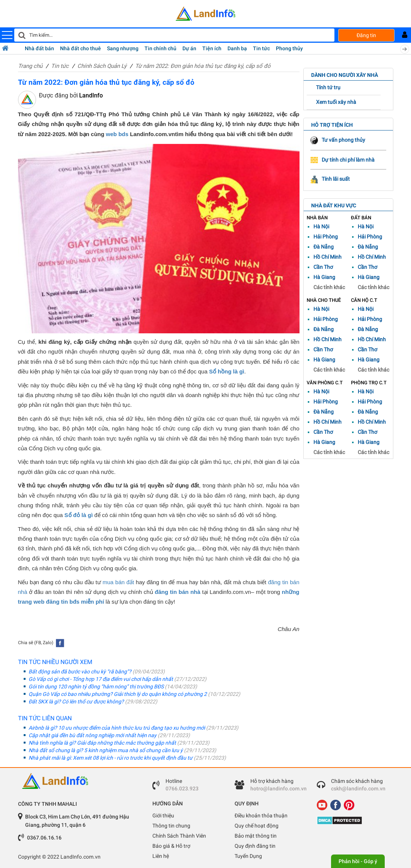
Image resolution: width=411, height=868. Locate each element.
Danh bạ (237, 48)
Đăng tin (366, 35)
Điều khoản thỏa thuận (261, 816)
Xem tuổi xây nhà (336, 102)
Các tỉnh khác (329, 287)
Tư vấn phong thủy (338, 140)
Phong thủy (289, 48)
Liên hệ (161, 856)
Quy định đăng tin (255, 846)
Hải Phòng (326, 237)
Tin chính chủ (160, 48)
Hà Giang (324, 277)
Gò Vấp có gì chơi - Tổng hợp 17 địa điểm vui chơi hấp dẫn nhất (115, 679)
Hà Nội (321, 226)
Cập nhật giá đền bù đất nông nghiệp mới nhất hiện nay (107, 735)
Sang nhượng (123, 48)
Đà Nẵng (324, 247)
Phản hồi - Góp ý (358, 861)
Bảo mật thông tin (256, 836)
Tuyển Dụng (248, 856)
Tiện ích (212, 48)
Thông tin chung (171, 826)
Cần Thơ (323, 267)
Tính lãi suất (330, 179)
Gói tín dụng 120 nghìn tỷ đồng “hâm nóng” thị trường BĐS (110, 687)
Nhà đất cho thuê (81, 48)
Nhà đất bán (39, 48)
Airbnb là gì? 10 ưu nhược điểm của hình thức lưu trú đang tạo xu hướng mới (131, 728)
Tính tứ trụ (328, 87)
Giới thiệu (163, 816)
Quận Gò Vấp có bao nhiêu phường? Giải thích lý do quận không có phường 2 (132, 694)
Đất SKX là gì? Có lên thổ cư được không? (90, 702)
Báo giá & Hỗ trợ (171, 846)
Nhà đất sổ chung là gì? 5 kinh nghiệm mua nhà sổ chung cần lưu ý (120, 750)
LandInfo (91, 95)
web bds (117, 134)
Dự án (189, 48)
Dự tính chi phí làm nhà (342, 160)
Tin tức (261, 48)
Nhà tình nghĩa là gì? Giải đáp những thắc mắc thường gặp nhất (117, 743)
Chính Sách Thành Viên (179, 836)
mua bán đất (118, 582)
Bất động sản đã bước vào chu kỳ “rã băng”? (94, 672)
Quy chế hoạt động (257, 826)
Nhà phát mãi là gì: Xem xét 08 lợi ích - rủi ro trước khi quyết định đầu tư (125, 758)
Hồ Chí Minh (327, 257)
